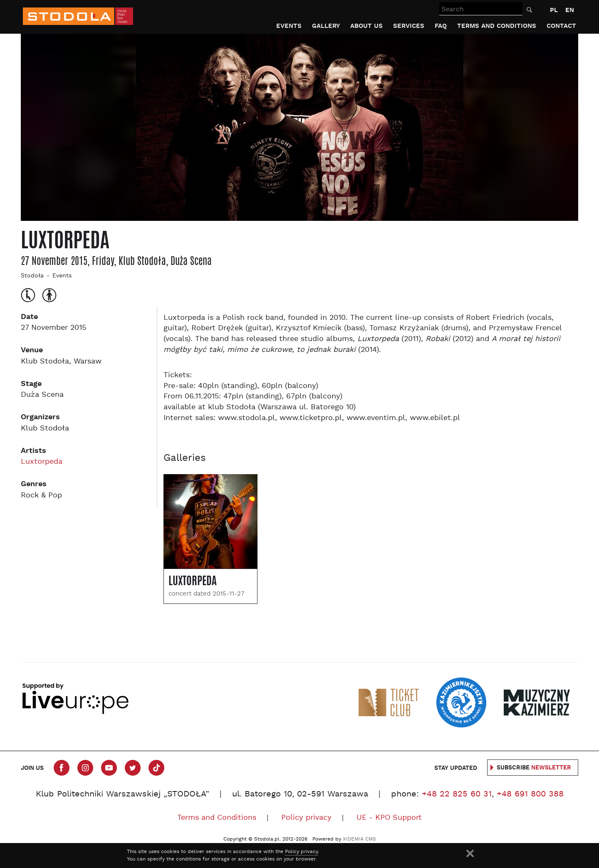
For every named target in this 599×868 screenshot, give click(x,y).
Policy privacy (306, 818)
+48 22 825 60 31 (457, 794)
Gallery (326, 26)
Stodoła (32, 276)
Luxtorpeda (42, 462)
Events (289, 26)
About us (366, 26)
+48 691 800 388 (530, 794)
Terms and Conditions (497, 26)
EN (570, 10)
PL (554, 10)
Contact (561, 26)
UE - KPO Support (389, 818)
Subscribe (534, 768)
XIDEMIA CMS (359, 839)
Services (409, 26)
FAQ (441, 26)
